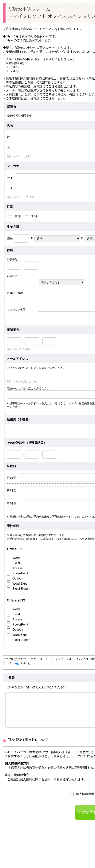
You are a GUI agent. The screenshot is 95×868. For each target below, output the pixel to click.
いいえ (23, 663)
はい (9, 663)
